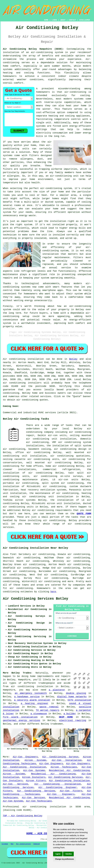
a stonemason (39, 714)
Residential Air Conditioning (69, 770)
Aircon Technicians (64, 767)
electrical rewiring (73, 720)
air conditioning (21, 588)
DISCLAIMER (85, 20)
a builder (70, 714)
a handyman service (27, 697)
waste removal (49, 707)
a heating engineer (35, 703)
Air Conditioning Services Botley (35, 599)
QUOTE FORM (84, 514)
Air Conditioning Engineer (58, 787)
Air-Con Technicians (39, 801)
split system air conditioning (63, 483)
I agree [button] (58, 854)
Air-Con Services (16, 784)
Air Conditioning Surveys (60, 757)
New (12, 844)
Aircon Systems (36, 760)
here (53, 592)
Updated (36, 844)
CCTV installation (79, 700)
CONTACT (72, 20)
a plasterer (57, 690)
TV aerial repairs (48, 710)
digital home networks (72, 697)
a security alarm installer (32, 700)
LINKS (54, 20)
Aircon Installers (34, 777)
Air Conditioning (23, 844)
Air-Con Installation (67, 760)
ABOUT (63, 20)
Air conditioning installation (23, 359)
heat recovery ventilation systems (43, 490)
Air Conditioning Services (65, 777)
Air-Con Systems (34, 770)
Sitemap (5, 844)
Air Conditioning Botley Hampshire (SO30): (33, 49)
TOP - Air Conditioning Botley (23, 816)
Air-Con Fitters (71, 791)
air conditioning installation (32, 686)
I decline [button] (68, 854)
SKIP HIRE (66, 717)
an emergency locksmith (31, 693)
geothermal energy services (22, 720)
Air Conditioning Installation (24, 767)
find (13, 554)
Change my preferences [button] (64, 859)
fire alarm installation (20, 717)
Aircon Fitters (36, 781)
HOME (46, 20)
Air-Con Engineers (25, 757)
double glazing (76, 693)
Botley (73, 359)
